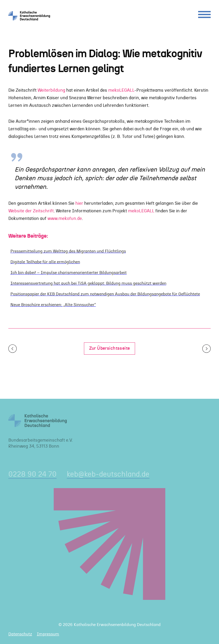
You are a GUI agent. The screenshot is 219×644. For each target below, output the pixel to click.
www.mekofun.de (65, 219)
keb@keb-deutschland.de (108, 474)
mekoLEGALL (121, 90)
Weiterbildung (51, 90)
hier (79, 203)
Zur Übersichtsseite (110, 348)
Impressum (48, 634)
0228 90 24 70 (32, 474)
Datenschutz (20, 634)
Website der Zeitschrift (31, 211)
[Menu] (204, 16)
